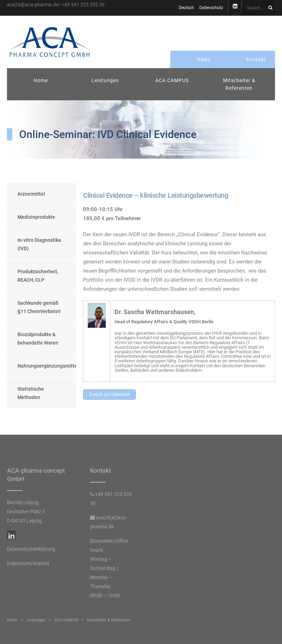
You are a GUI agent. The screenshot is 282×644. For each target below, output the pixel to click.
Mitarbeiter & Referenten (239, 84)
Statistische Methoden (31, 393)
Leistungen (105, 80)
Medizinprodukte (36, 217)
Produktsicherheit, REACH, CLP (38, 276)
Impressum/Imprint (28, 563)
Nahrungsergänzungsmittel (47, 366)
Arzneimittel (31, 194)
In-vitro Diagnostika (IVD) (39, 244)
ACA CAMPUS (172, 80)
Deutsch (186, 8)
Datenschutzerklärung (31, 549)
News (204, 59)
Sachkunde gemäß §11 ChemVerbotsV (39, 307)
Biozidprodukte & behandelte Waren (38, 339)
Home (41, 80)
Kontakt (256, 59)
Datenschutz (211, 8)
